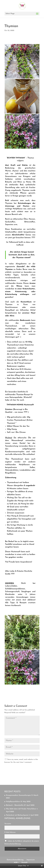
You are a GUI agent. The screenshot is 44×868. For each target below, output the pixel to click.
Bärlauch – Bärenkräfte (15, 805)
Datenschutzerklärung (15, 860)
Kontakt (24, 863)
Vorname (8, 824)
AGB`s (16, 863)
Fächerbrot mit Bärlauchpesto (17, 815)
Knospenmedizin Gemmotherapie (18, 795)
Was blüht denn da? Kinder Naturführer (21, 809)
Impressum (31, 860)
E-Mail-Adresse (10, 832)
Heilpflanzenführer (13, 802)
